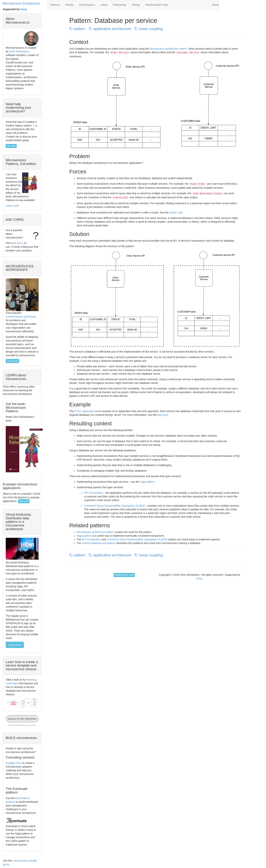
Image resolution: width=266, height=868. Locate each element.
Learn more (12, 206)
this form (18, 243)
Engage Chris (14, 763)
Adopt (104, 5)
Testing (136, 5)
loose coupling (149, 29)
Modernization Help (157, 5)
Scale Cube (176, 212)
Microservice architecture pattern (169, 49)
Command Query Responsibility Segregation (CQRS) (115, 506)
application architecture (111, 29)
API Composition (94, 493)
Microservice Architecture (21, 4)
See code (24, 501)
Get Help (11, 146)
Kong (23, 9)
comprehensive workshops (21, 317)
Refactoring (120, 5)
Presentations (87, 5)
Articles (69, 5)
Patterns (55, 5)
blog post (163, 415)
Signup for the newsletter (22, 719)
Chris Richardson (19, 51)
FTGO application (85, 411)
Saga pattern (147, 482)
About (215, 5)
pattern (78, 29)
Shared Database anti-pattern (99, 543)
